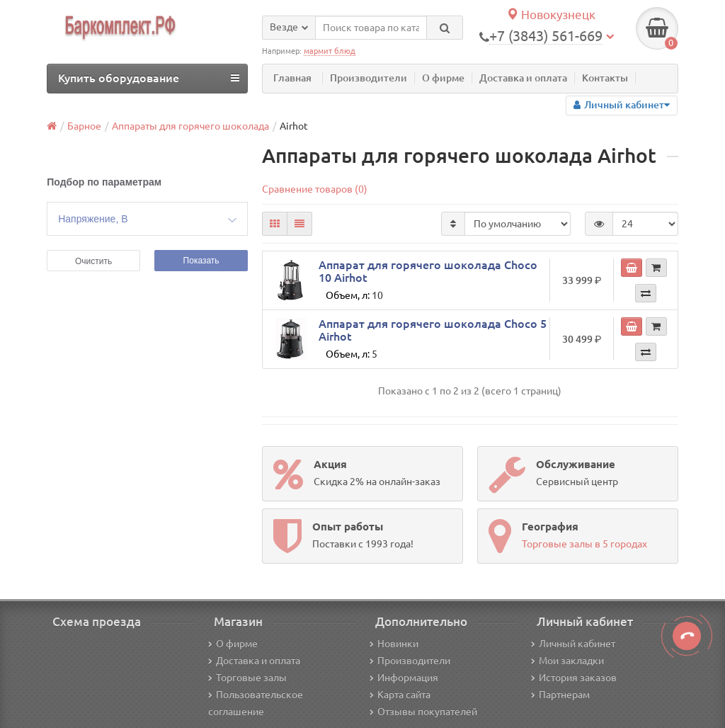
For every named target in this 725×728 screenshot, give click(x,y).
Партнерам (560, 695)
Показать (201, 261)
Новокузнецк (551, 15)
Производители (369, 78)
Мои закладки (567, 661)
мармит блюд (330, 51)
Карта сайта (400, 695)
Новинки (394, 644)
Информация (404, 678)
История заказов (574, 678)
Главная (292, 78)
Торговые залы (247, 678)
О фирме (443, 78)
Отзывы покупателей (423, 712)
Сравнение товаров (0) (315, 189)
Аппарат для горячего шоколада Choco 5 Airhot (433, 330)
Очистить (93, 261)
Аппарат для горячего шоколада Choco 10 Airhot (428, 271)
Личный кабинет (573, 644)
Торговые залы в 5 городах (584, 544)
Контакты (605, 78)
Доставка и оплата (523, 78)
